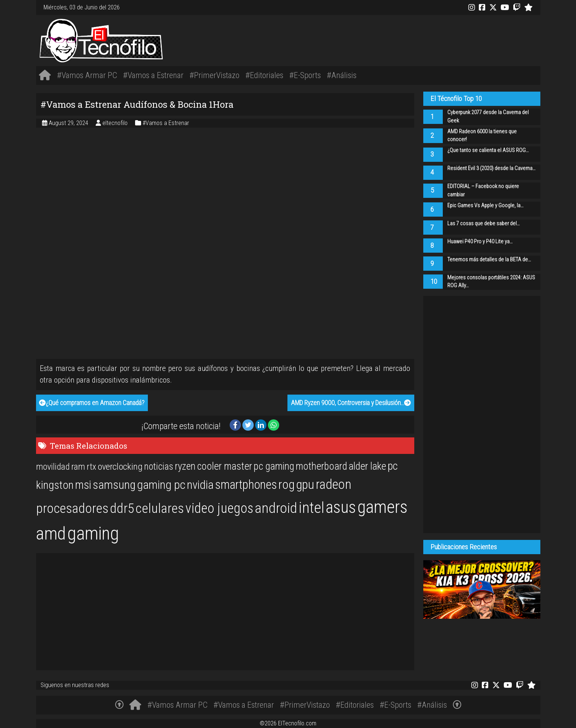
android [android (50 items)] (276, 508)
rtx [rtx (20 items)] (91, 467)
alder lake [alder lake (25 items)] (367, 466)
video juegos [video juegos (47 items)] (219, 508)
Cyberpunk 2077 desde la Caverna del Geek (488, 117)
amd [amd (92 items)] (51, 534)
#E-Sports (305, 75)
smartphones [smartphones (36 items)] (246, 485)
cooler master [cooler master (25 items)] (225, 466)
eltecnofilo (116, 123)
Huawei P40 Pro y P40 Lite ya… (480, 242)
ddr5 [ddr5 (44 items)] (122, 508)
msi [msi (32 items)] (83, 485)
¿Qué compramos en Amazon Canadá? (92, 403)
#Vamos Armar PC (87, 75)
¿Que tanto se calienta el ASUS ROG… (488, 150)
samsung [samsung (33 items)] (114, 485)
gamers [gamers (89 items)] (383, 507)
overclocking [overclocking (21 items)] (120, 466)
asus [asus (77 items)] (341, 507)
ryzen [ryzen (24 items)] (185, 466)
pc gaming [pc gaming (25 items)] (274, 466)
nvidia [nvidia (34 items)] (200, 485)
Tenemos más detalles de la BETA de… (489, 260)
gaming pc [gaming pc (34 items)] (161, 485)
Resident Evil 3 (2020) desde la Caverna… (491, 168)
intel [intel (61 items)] (311, 508)
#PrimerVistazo (214, 75)
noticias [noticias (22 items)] (159, 466)
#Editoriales (264, 75)
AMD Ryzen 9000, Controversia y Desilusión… (351, 403)
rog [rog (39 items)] (286, 485)
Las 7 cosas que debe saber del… (484, 224)
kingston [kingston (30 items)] (55, 485)
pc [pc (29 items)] (393, 466)
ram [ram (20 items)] (78, 467)
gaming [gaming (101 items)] (93, 533)
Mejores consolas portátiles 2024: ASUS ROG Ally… (491, 282)
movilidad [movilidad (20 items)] (53, 467)
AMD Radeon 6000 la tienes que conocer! (482, 136)
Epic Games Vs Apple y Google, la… (485, 206)
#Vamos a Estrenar (153, 75)
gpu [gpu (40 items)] (305, 484)
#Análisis (342, 75)
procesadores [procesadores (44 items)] (72, 508)
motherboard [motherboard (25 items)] (321, 466)
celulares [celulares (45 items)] (160, 508)
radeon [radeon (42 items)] (333, 484)
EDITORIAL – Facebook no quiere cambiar (483, 191)
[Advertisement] (393, 39)
